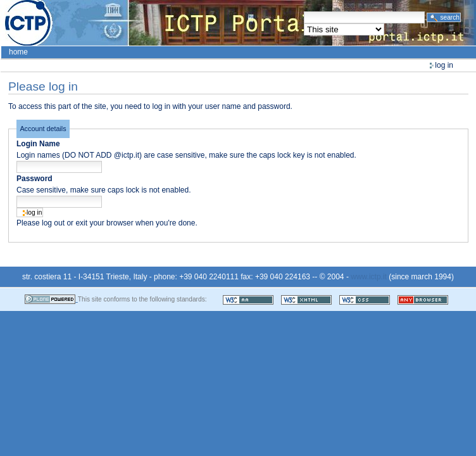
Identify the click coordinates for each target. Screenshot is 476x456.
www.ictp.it (369, 277)
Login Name (38, 144)
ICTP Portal (238, 23)
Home (18, 52)
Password (34, 179)
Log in (444, 65)
